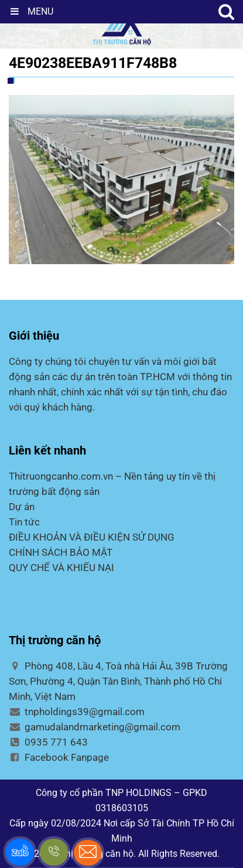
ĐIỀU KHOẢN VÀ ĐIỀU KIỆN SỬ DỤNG (92, 537)
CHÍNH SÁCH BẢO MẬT (61, 552)
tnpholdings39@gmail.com (77, 712)
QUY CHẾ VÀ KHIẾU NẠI (61, 568)
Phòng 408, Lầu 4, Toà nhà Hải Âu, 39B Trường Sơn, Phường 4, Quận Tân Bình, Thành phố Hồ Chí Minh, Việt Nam (118, 681)
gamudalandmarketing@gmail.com (95, 727)
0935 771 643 (48, 742)
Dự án (22, 507)
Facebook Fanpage (59, 757)
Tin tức (24, 522)
